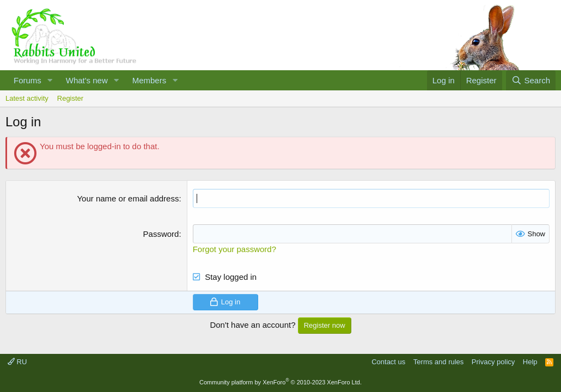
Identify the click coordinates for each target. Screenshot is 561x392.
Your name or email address (128, 198)
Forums (28, 80)
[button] (50, 80)
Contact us (388, 362)
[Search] (531, 80)
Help (530, 362)
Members (150, 80)
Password (161, 234)
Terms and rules (438, 362)
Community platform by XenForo (280, 382)
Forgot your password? (234, 249)
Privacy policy (493, 362)
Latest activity (27, 98)
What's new (87, 80)
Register (70, 98)
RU (17, 362)
